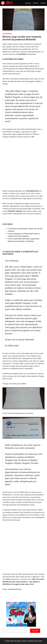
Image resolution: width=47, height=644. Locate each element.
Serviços (28, 3)
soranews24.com (15, 589)
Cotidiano (7, 34)
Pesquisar (35, 631)
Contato (43, 3)
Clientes (36, 3)
